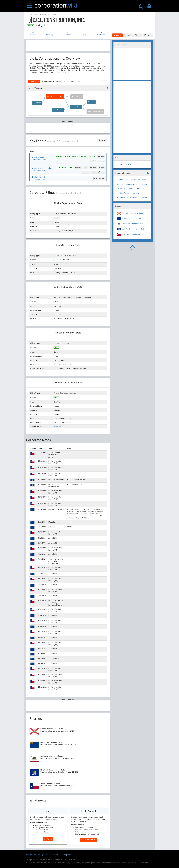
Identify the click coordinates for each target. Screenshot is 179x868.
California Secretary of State (130, 224)
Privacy (40, 855)
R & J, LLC (91, 102)
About (64, 855)
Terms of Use (31, 855)
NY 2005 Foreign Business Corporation (132, 197)
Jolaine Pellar (37, 103)
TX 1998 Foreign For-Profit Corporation (132, 184)
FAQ (69, 855)
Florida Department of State (130, 213)
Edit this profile (124, 164)
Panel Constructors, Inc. (95, 112)
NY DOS (58, 426)
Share (128, 35)
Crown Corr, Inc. (58, 110)
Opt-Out (48, 855)
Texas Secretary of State (129, 234)
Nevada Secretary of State (129, 218)
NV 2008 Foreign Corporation (128, 193)
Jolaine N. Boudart (76, 107)
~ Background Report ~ (39, 160)
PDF (138, 35)
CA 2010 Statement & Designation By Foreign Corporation (133, 189)
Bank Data (56, 855)
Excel (148, 35)
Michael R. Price (77, 97)
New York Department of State (131, 229)
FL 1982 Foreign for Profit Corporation (131, 180)
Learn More (34, 81)
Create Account (88, 840)
